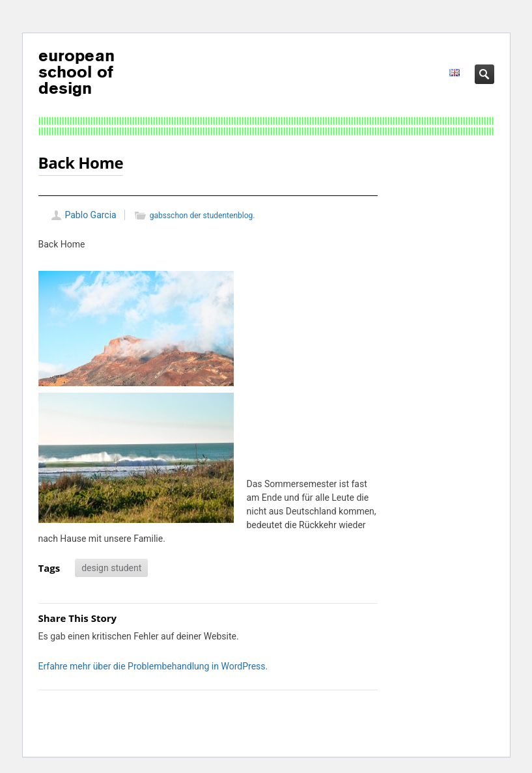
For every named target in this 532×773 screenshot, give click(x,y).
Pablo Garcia (91, 215)
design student (111, 568)
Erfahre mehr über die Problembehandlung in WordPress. (153, 666)
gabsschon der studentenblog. (203, 216)
